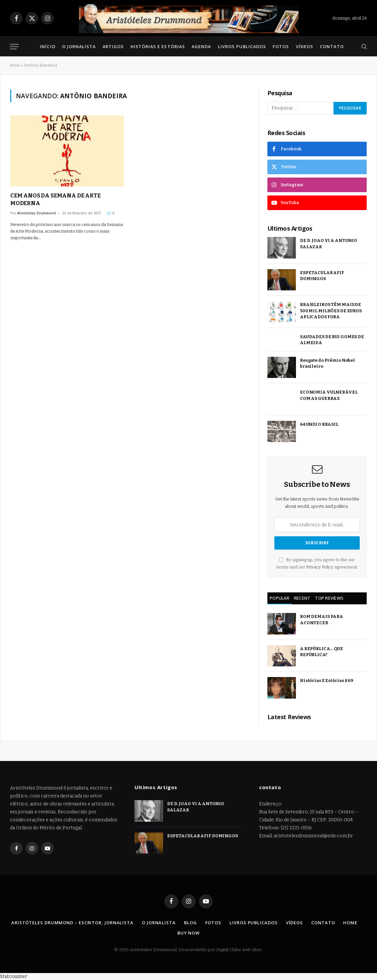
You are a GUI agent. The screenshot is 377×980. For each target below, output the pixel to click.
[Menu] (14, 47)
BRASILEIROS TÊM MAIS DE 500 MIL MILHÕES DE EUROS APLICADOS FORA (331, 311)
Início (47, 46)
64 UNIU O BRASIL (319, 424)
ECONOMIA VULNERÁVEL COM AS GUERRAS (329, 395)
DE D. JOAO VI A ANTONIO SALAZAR (329, 244)
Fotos (281, 46)
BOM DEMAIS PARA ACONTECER (322, 620)
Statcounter (14, 977)
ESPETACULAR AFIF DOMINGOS (322, 276)
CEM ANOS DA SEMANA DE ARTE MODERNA (55, 199)
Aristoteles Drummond (37, 213)
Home (350, 923)
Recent (302, 598)
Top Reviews (329, 598)
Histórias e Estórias (158, 46)
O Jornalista (79, 46)
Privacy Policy (320, 567)
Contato (332, 46)
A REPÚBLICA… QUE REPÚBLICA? (322, 652)
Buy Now (188, 933)
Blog (190, 923)
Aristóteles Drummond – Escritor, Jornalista (72, 923)
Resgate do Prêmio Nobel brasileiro (328, 363)
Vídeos (305, 46)
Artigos (113, 46)
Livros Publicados (242, 46)
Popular (280, 598)
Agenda (201, 46)
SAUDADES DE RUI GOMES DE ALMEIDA (332, 340)
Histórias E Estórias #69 (327, 680)
